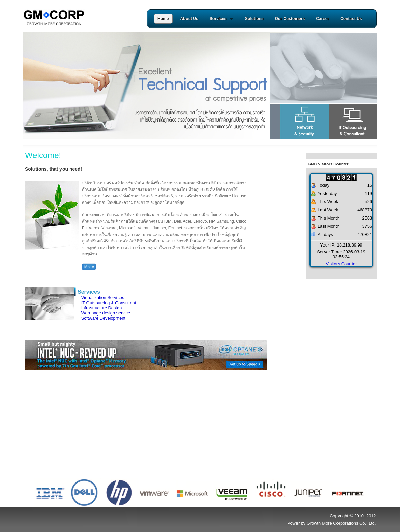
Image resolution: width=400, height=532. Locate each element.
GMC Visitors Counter (328, 164)
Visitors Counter (341, 264)
